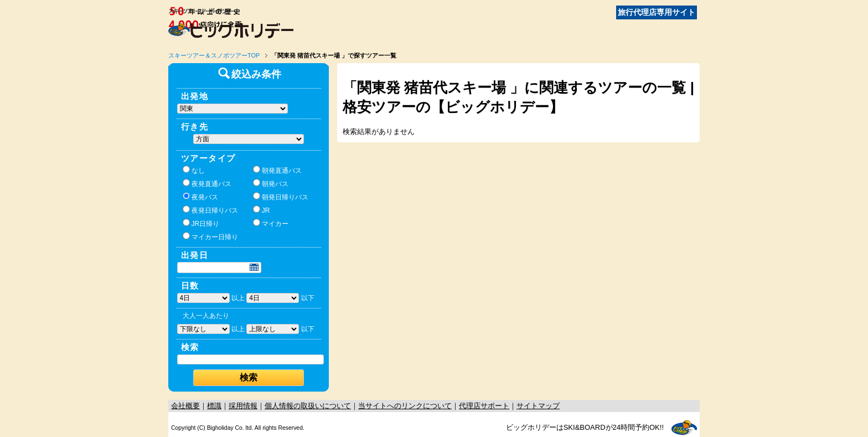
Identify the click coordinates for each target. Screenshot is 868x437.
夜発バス (200, 197)
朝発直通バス (277, 170)
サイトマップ (538, 406)
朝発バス (271, 183)
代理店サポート (484, 406)
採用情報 (243, 406)
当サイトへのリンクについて (405, 406)
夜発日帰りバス (210, 210)
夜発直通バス (207, 183)
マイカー (271, 223)
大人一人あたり (206, 316)
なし (194, 170)
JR (262, 210)
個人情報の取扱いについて (308, 406)
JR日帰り (201, 223)
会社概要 (185, 406)
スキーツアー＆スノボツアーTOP (214, 55)
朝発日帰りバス (281, 197)
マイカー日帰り (210, 237)
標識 (214, 406)
